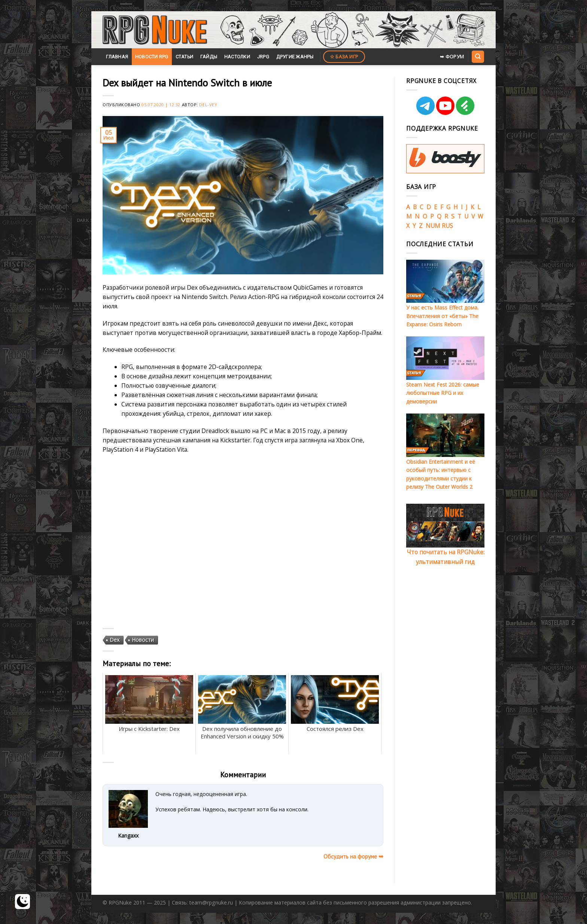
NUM (433, 226)
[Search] (478, 57)
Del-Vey (208, 105)
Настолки (237, 57)
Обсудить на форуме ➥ (353, 856)
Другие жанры (295, 57)
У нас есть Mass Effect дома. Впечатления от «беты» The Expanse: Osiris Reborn (442, 316)
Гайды (209, 57)
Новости (143, 640)
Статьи (185, 57)
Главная (117, 57)
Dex (115, 640)
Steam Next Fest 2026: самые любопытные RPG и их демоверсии (443, 393)
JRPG (263, 57)
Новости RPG (152, 57)
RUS (447, 226)
